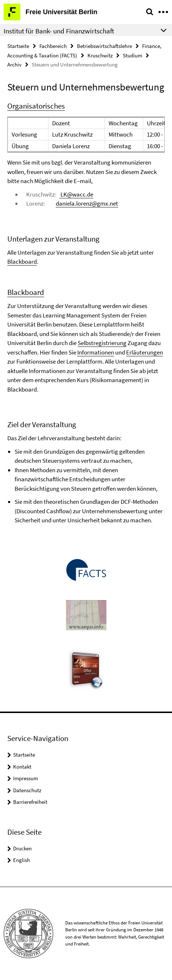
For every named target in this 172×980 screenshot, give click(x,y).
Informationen (96, 352)
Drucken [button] (22, 848)
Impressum (26, 778)
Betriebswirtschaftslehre (104, 46)
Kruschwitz (100, 55)
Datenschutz (27, 790)
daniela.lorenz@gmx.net (87, 203)
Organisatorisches (36, 106)
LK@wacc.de (76, 194)
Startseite (18, 46)
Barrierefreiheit (30, 802)
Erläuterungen (144, 352)
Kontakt (22, 767)
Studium (132, 55)
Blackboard (22, 262)
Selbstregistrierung (102, 343)
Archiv (14, 64)
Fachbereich (53, 46)
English (21, 860)
